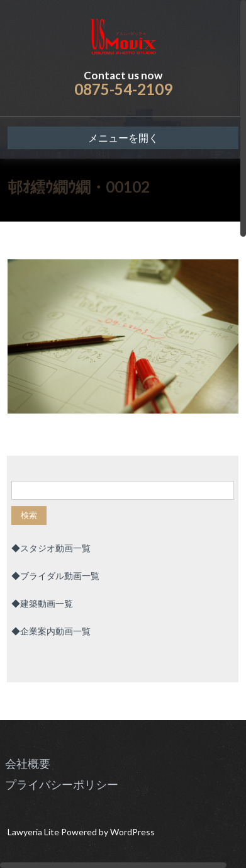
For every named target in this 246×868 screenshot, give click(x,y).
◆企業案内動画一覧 (51, 631)
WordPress (132, 832)
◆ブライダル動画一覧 (55, 576)
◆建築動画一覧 (42, 603)
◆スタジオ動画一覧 (51, 548)
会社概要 (28, 764)
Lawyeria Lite (34, 832)
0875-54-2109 (123, 89)
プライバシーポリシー (62, 784)
